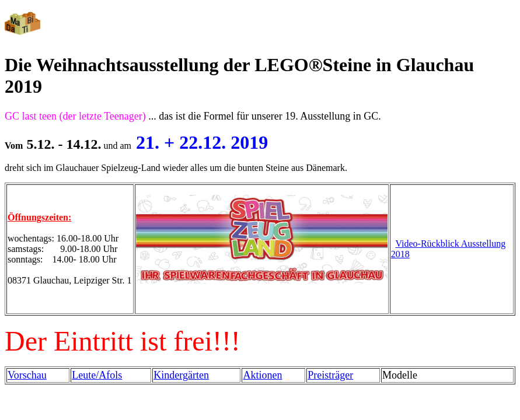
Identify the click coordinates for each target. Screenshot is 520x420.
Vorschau (27, 375)
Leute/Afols (97, 375)
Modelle (400, 375)
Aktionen (262, 375)
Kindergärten (181, 375)
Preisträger (330, 375)
